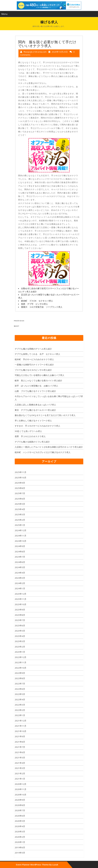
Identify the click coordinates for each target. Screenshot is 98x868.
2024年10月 (21, 541)
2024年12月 (21, 530)
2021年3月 (20, 768)
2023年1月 (20, 652)
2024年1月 (20, 588)
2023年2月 (20, 647)
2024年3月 (20, 578)
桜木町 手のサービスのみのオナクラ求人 (34, 359)
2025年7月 (20, 493)
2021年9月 (20, 736)
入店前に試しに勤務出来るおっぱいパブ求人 (35, 405)
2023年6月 (20, 625)
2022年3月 (20, 705)
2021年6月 (20, 752)
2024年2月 (20, 583)
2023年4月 (20, 636)
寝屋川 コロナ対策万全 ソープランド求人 (42, 307)
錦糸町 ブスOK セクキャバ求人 (37, 301)
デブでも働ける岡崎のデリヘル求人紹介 (33, 349)
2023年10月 (21, 604)
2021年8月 (20, 742)
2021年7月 (20, 747)
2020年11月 (21, 789)
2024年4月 (20, 573)
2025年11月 (21, 472)
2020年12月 (21, 784)
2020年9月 (20, 800)
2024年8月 (20, 551)
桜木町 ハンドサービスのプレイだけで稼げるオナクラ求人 (43, 452)
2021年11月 (21, 726)
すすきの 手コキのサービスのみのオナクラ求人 (37, 426)
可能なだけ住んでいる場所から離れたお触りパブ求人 (40, 375)
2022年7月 (20, 684)
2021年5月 (20, 758)
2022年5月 (20, 694)
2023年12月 (21, 594)
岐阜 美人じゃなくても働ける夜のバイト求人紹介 (38, 380)
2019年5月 (20, 853)
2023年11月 (21, 599)
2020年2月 (20, 837)
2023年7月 (20, 620)
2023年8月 (20, 615)
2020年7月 (20, 810)
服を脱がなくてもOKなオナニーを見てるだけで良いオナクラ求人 (45, 415)
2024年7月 (20, 557)
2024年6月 (20, 562)
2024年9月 (20, 546)
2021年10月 (21, 731)
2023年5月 (20, 631)
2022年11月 (21, 662)
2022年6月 (20, 689)
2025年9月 (20, 483)
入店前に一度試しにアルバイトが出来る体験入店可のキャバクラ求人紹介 (49, 447)
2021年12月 (21, 721)
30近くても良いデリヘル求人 (28, 431)
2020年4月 (20, 826)
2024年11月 (21, 536)
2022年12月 (21, 657)
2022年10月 (21, 668)
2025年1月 (20, 525)
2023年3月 (20, 641)
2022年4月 (20, 699)
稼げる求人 (49, 22)
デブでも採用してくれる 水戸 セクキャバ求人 (37, 354)
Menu (4, 14)
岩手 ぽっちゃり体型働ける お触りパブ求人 (36, 386)
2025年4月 (20, 509)
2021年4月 (20, 763)
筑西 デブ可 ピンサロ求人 (34, 304)
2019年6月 (20, 847)
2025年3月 (20, 514)
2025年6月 (20, 499)
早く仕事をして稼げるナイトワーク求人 (33, 421)
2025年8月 (20, 488)
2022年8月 (20, 678)
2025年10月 (21, 478)
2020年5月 (20, 821)
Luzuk (55, 865)
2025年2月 (20, 520)
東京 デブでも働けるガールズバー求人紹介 (35, 410)
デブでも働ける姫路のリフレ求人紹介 (32, 442)
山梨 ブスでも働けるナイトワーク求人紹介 (35, 391)
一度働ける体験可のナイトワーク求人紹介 (34, 365)
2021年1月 (20, 779)
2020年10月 (21, 795)
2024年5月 (20, 567)
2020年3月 (20, 831)
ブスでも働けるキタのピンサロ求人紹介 (33, 370)
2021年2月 (20, 773)
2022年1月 (20, 715)
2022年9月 (20, 673)
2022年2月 (20, 710)
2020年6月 (20, 816)
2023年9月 (20, 610)
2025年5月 (20, 504)
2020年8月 (20, 805)
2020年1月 (20, 842)
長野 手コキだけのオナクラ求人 (30, 436)
